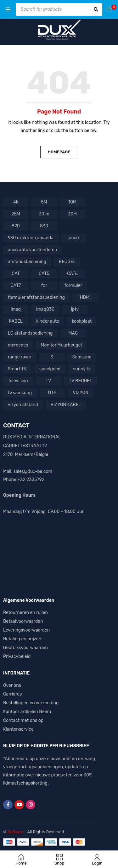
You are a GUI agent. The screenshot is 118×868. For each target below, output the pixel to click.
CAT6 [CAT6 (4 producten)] (72, 274)
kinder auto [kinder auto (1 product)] (48, 321)
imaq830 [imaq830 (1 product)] (45, 309)
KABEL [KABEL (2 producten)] (16, 321)
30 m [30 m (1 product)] (44, 214)
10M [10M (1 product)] (72, 202)
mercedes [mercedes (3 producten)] (18, 345)
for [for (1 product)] (44, 286)
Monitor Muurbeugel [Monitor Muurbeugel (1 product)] (61, 345)
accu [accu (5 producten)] (74, 238)
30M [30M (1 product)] (72, 214)
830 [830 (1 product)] (44, 226)
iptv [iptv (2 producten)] (75, 309)
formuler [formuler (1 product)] (73, 286)
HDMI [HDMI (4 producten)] (85, 297)
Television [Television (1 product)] (18, 381)
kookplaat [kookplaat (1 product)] (82, 321)
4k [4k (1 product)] (16, 202)
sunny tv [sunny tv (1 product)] (82, 369)
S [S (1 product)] (52, 357)
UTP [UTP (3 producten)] (52, 393)
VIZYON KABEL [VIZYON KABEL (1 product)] (66, 405)
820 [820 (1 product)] (16, 226)
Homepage (59, 152)
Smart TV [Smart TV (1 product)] (17, 369)
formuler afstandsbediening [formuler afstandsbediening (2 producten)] (36, 297)
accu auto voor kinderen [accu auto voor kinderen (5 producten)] (33, 250)
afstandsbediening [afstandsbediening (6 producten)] (27, 262)
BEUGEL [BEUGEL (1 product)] (67, 262)
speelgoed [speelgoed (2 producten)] (50, 369)
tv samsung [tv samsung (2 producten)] (20, 393)
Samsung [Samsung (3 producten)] (82, 357)
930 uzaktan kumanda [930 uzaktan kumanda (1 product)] (31, 238)
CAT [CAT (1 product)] (16, 274)
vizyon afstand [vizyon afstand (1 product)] (23, 405)
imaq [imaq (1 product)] (16, 309)
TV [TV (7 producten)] (48, 381)
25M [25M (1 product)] (16, 214)
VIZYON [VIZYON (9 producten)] (80, 393)
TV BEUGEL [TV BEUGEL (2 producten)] (81, 381)
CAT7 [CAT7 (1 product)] (16, 286)
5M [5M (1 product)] (44, 202)
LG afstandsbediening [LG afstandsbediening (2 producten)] (30, 333)
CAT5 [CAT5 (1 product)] (44, 274)
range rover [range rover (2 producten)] (20, 357)
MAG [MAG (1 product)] (73, 333)
